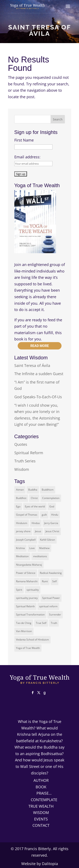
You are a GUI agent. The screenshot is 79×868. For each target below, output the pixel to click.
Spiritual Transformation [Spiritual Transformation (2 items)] (30, 615)
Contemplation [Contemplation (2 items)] (51, 498)
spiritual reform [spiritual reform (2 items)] (48, 606)
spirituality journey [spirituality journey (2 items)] (27, 598)
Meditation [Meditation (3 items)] (22, 556)
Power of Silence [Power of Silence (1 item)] (26, 573)
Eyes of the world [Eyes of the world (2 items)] (35, 506)
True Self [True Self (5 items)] (41, 623)
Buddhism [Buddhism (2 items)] (48, 490)
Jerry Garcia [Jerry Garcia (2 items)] (51, 523)
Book (41, 787)
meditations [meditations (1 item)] (40, 556)
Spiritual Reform (29, 453)
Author (41, 780)
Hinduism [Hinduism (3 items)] (22, 523)
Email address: (27, 157)
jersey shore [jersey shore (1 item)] (23, 531)
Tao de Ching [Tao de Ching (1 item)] (24, 623)
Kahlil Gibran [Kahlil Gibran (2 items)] (48, 540)
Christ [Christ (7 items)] (34, 498)
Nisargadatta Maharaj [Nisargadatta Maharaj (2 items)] (29, 565)
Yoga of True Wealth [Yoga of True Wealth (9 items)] (28, 648)
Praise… (44, 793)
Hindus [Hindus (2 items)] (36, 523)
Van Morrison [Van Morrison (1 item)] (24, 631)
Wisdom (22, 469)
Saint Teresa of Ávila (32, 365)
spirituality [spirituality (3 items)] (33, 590)
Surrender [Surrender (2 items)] (55, 615)
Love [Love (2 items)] (32, 548)
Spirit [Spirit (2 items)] (19, 590)
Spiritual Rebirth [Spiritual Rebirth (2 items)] (25, 606)
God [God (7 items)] (52, 506)
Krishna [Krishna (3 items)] (20, 548)
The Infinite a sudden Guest (39, 374)
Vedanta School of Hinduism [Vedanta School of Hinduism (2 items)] (32, 640)
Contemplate (44, 800)
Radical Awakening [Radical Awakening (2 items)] (51, 573)
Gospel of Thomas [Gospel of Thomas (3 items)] (27, 515)
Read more (40, 346)
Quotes (21, 444)
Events (41, 819)
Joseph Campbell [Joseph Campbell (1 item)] (26, 540)
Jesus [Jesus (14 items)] (38, 531)
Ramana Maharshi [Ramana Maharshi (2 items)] (27, 581)
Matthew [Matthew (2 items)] (44, 548)
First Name (24, 140)
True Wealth (41, 806)
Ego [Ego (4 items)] (18, 506)
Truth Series (25, 461)
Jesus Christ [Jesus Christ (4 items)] (52, 531)
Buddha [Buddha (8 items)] (33, 490)
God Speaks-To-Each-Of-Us (38, 397)
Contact (41, 825)
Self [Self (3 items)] (54, 581)
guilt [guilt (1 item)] (44, 515)
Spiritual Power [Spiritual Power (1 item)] (51, 598)
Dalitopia (50, 864)
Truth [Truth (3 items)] (54, 623)
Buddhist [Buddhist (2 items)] (21, 498)
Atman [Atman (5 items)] (20, 490)
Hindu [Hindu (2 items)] (55, 515)
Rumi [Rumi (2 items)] (45, 581)
